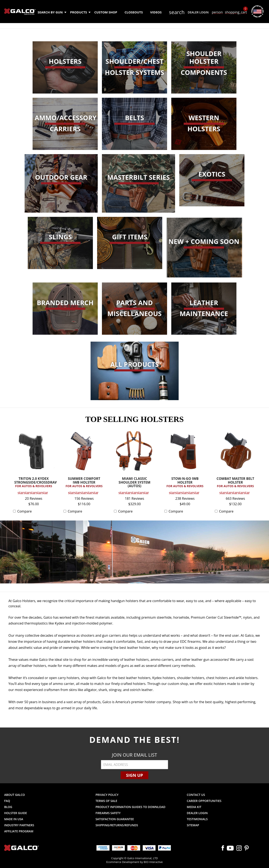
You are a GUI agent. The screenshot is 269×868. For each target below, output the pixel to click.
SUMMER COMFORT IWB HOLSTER (84, 482)
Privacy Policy (107, 795)
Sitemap (193, 825)
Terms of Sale (106, 801)
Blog (8, 807)
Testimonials (197, 819)
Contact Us (196, 795)
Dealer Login (198, 12)
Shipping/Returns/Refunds (117, 825)
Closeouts (134, 12)
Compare (24, 511)
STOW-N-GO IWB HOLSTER (185, 482)
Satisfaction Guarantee (115, 819)
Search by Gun (52, 12)
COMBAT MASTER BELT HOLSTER (235, 482)
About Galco (15, 795)
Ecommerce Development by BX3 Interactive (134, 862)
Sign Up (134, 775)
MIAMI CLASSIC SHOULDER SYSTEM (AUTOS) (134, 483)
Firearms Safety (108, 813)
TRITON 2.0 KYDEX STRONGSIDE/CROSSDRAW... (35, 482)
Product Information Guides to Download (130, 807)
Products (80, 12)
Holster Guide (16, 813)
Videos (156, 12)
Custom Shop (106, 12)
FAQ (7, 801)
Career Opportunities (204, 801)
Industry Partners (19, 825)
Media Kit (194, 807)
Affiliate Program (19, 831)
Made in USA (14, 819)
